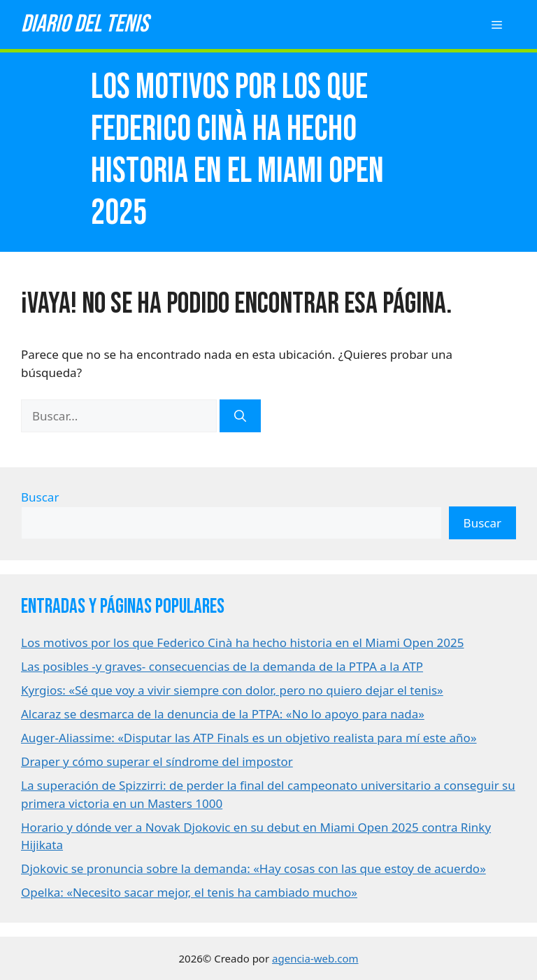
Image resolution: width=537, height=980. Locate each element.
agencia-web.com (315, 958)
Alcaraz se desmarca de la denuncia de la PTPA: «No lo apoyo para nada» (223, 714)
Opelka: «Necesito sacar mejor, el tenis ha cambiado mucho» (189, 892)
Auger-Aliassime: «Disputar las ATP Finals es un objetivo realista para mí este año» (249, 738)
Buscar (40, 497)
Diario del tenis (85, 24)
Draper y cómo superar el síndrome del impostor (157, 761)
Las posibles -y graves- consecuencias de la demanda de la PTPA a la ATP (222, 666)
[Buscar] (240, 416)
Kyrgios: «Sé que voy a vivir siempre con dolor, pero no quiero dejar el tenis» (232, 690)
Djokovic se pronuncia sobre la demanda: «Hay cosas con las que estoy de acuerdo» (253, 868)
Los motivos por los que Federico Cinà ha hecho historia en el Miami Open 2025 (243, 642)
